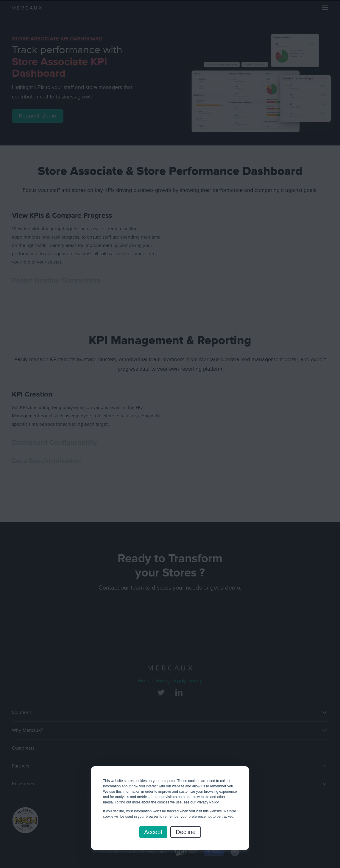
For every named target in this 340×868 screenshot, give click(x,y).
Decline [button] (186, 832)
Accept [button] (153, 832)
